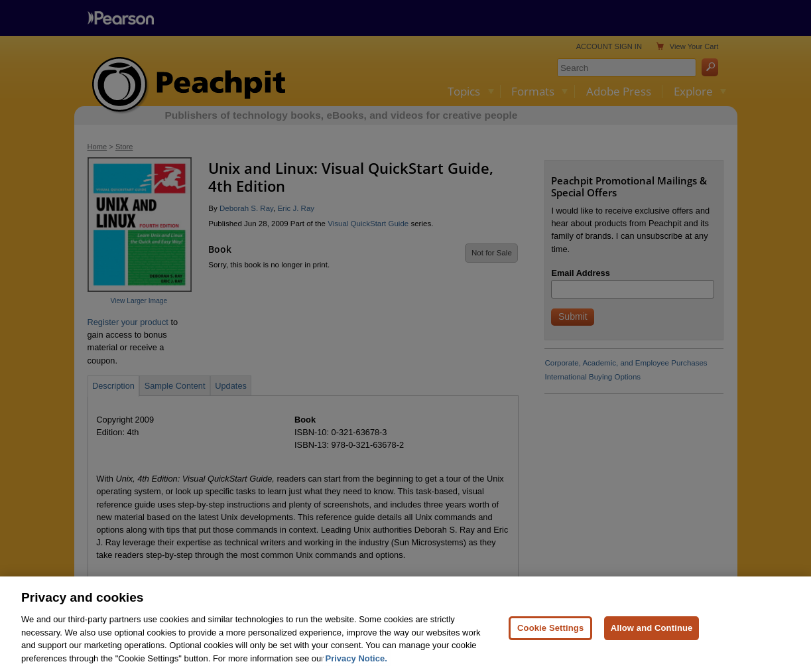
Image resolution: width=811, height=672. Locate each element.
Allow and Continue (652, 634)
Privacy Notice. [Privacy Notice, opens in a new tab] (356, 664)
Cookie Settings (550, 634)
